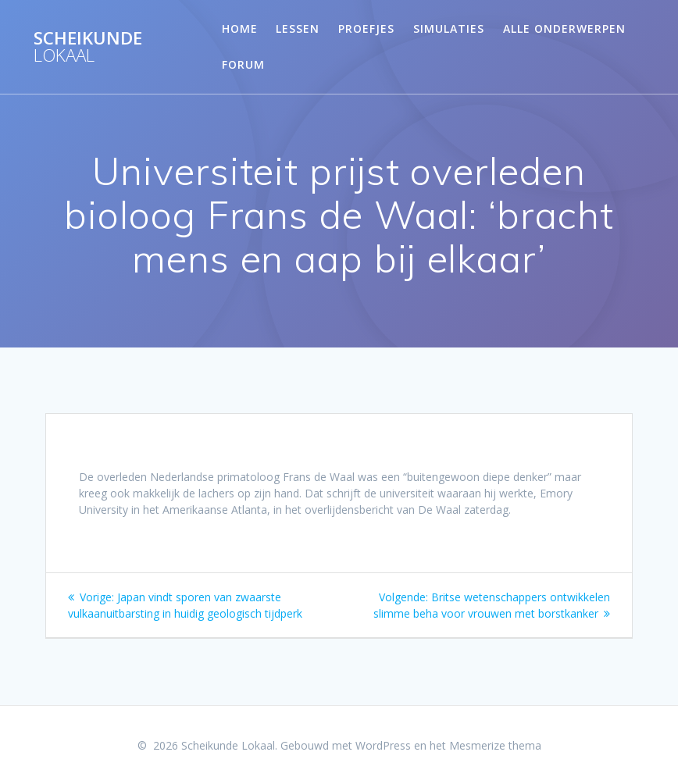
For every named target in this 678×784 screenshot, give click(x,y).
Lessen (298, 29)
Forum (243, 64)
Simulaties (449, 29)
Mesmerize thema (495, 745)
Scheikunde (88, 47)
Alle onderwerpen (564, 29)
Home (240, 29)
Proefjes (366, 29)
